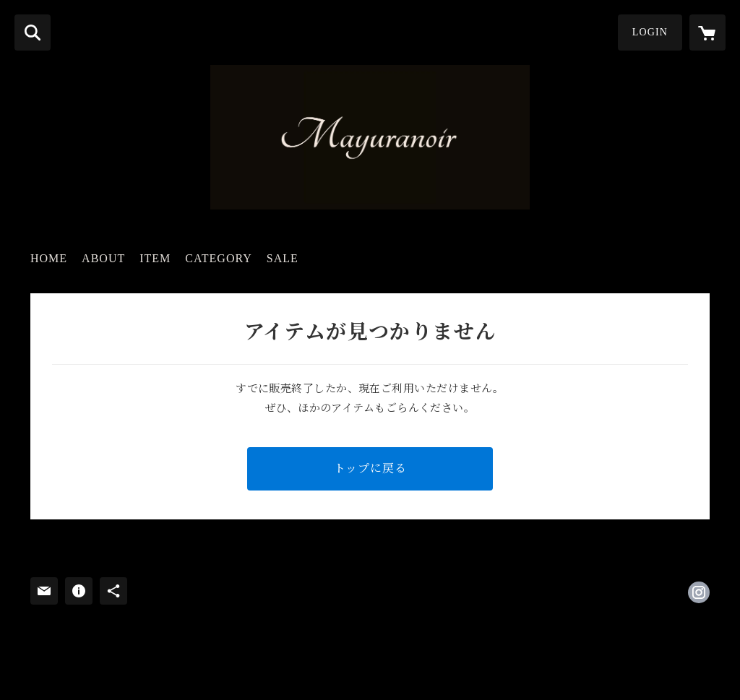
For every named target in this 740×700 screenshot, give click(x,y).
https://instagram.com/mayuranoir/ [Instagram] (699, 592)
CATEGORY (218, 258)
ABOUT (103, 258)
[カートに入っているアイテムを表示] (707, 33)
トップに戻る (370, 468)
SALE (283, 258)
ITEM (155, 258)
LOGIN (650, 32)
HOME (49, 258)
